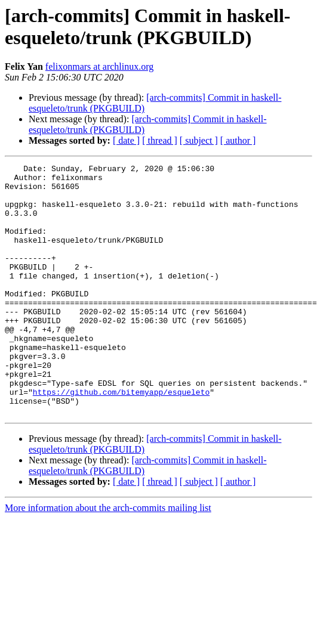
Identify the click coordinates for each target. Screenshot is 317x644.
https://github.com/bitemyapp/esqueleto (121, 438)
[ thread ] (160, 140)
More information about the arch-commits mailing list (108, 558)
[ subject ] (199, 140)
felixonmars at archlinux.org (99, 66)
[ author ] (238, 140)
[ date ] (126, 140)
